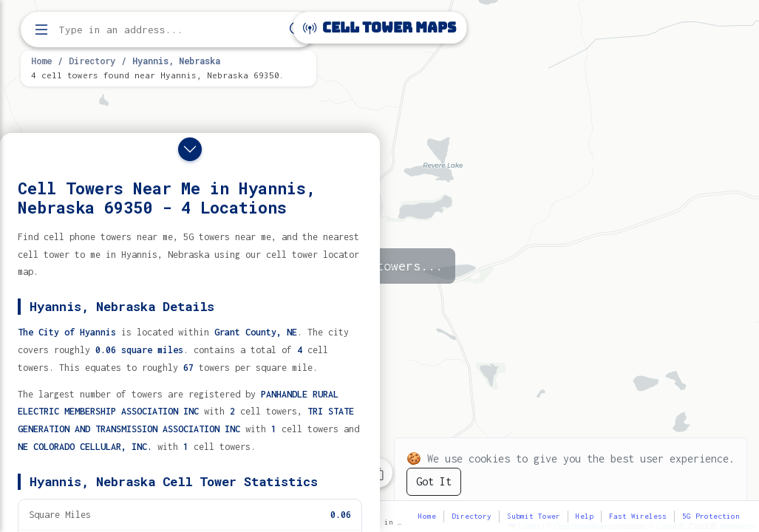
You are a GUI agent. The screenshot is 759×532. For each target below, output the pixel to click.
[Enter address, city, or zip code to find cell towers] (170, 30)
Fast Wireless (638, 516)
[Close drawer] (190, 149)
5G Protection (711, 516)
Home (41, 61)
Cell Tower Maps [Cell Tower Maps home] (379, 28)
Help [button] (585, 516)
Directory (92, 61)
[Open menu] (41, 30)
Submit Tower (534, 516)
